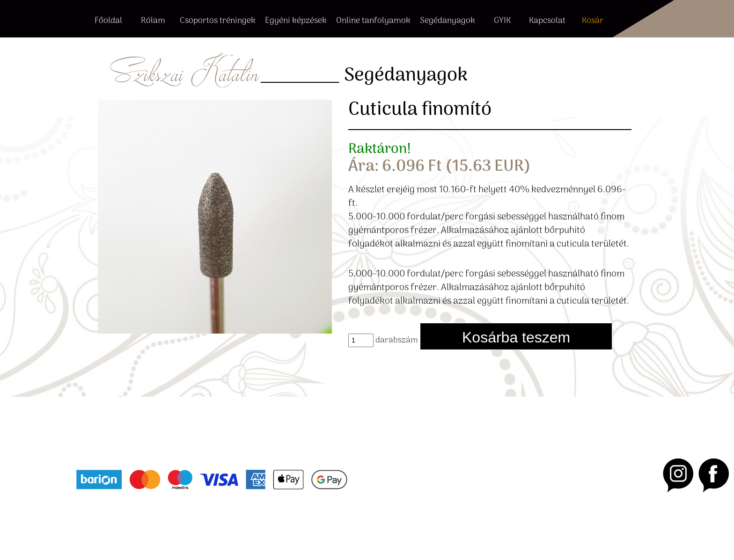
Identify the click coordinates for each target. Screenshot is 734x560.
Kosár (593, 21)
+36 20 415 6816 (130, 437)
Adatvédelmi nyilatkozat (137, 525)
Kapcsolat (547, 21)
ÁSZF (83, 525)
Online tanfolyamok (373, 21)
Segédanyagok (448, 21)
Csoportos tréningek (218, 21)
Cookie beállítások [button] (213, 525)
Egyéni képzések (296, 21)
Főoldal (108, 21)
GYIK (502, 21)
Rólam (153, 21)
